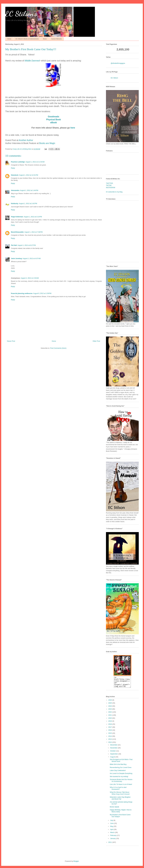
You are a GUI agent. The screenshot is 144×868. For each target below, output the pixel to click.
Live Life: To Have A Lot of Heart (121, 786)
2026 (110, 702)
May (112, 828)
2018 (110, 726)
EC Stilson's (21, 14)
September (114, 756)
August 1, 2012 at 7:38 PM (33, 232)
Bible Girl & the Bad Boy (118, 766)
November (114, 750)
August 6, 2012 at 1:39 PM (42, 293)
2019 (110, 723)
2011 (110, 844)
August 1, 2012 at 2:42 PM (28, 203)
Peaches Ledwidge (18, 162)
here (73, 128)
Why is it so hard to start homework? (118, 790)
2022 (110, 714)
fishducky (15, 203)
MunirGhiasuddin (17, 232)
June (112, 825)
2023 (110, 711)
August (113, 759)
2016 (110, 732)
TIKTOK (109, 185)
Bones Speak (114, 809)
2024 (110, 708)
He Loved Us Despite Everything (121, 776)
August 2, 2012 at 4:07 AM (32, 258)
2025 (110, 705)
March (113, 835)
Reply (13, 168)
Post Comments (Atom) (58, 348)
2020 (110, 720)
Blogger (76, 863)
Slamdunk (15, 175)
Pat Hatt (14, 245)
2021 (110, 717)
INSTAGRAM (111, 188)
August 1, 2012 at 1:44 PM (29, 190)
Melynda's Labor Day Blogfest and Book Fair (120, 800)
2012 (110, 744)
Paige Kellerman (17, 217)
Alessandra (15, 190)
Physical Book (53, 120)
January (113, 841)
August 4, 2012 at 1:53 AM (30, 278)
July (112, 823)
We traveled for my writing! (119, 779)
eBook (53, 123)
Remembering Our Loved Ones (121, 770)
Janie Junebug (16, 258)
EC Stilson (114, 78)
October (113, 753)
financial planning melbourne (22, 293)
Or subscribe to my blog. (114, 192)
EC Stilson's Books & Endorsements (27, 39)
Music (45, 39)
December (114, 747)
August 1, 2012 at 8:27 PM (27, 245)
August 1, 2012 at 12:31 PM (29, 175)
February (114, 837)
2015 (110, 735)
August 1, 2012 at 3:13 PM (33, 217)
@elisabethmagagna (118, 63)
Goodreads (53, 117)
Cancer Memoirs (56, 39)
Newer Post (11, 341)
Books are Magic (47, 143)
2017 (110, 729)
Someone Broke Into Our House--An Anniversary (121, 783)
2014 (110, 738)
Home (9, 39)
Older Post (96, 341)
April (112, 832)
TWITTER (109, 183)
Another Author (26, 140)
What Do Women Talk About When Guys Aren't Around (120, 795)
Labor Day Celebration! (118, 773)
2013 (110, 741)
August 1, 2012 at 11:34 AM (35, 162)
